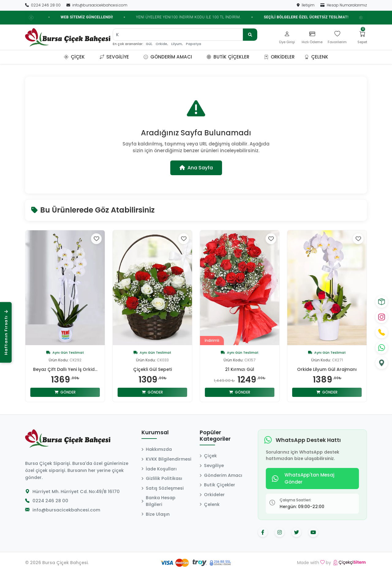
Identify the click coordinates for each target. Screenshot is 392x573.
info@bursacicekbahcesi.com (97, 5)
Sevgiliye (114, 57)
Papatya (194, 44)
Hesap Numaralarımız (344, 5)
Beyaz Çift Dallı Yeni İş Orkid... (65, 369)
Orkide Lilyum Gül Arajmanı (327, 369)
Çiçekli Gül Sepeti (153, 369)
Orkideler (279, 57)
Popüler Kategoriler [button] (215, 436)
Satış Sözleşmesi (163, 488)
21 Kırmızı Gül (240, 369)
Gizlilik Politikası (162, 478)
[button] (92, 57)
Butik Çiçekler (228, 57)
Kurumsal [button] (155, 433)
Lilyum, (177, 44)
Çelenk (316, 57)
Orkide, (162, 44)
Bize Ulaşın (156, 514)
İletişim (306, 5)
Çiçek (74, 57)
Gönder (65, 392)
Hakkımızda (157, 449)
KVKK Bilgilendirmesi (166, 459)
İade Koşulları (159, 469)
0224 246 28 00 (43, 5)
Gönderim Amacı (168, 57)
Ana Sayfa (196, 168)
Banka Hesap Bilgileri (158, 501)
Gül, (149, 44)
